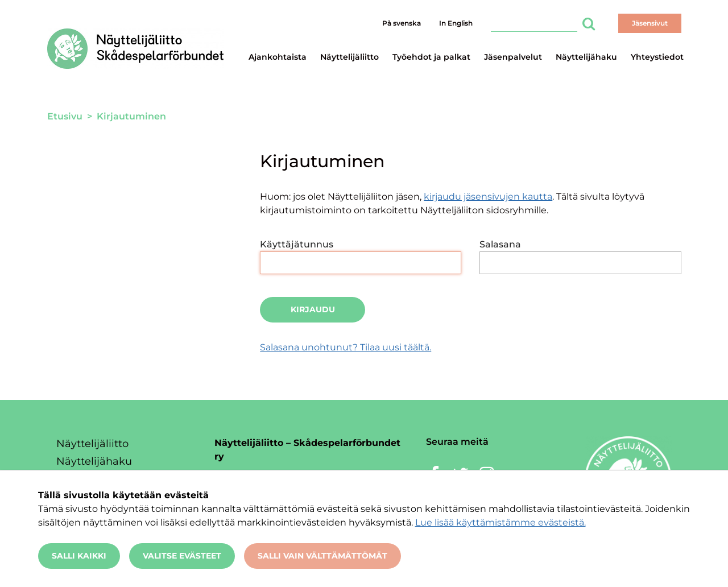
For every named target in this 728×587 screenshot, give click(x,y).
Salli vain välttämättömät (322, 556)
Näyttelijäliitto (349, 57)
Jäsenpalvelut (513, 57)
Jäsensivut (650, 23)
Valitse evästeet (182, 556)
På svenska (402, 23)
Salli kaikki (79, 556)
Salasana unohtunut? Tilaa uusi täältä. (346, 347)
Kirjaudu (313, 309)
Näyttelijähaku (586, 57)
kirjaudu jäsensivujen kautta (488, 197)
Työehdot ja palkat (431, 57)
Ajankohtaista (278, 57)
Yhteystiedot (657, 57)
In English (456, 23)
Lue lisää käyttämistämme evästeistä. (500, 522)
